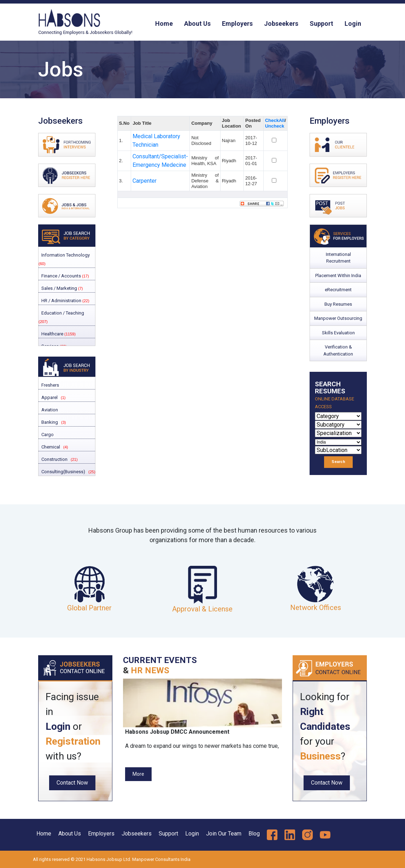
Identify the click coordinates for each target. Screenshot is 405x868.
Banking (49, 422)
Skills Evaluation (338, 333)
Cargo (47, 435)
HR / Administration (65, 301)
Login (353, 24)
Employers (237, 24)
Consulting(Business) (63, 472)
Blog (254, 834)
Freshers (50, 385)
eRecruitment (338, 290)
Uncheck (275, 126)
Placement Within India (338, 275)
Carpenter (145, 181)
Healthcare (58, 334)
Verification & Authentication (338, 350)
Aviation (49, 410)
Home (164, 24)
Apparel (49, 397)
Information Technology (64, 259)
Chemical (50, 447)
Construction (54, 459)
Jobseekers (281, 24)
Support (321, 24)
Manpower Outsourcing (338, 318)
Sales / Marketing (61, 288)
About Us (197, 24)
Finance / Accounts (65, 276)
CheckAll (275, 120)
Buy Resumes (338, 304)
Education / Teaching (61, 317)
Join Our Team (224, 834)
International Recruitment (338, 258)
